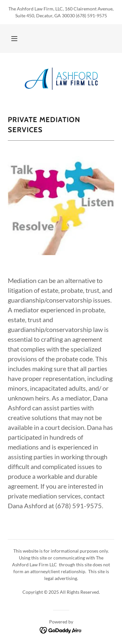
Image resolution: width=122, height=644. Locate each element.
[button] (14, 39)
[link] (61, 79)
